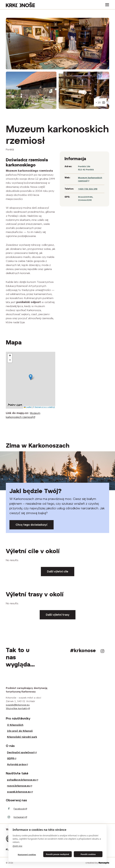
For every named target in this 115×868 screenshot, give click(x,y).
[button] (31, 377)
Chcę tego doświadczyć (32, 525)
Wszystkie (18, 708)
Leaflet (28, 407)
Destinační (22, 752)
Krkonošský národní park (22, 737)
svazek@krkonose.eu (18, 705)
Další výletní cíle (58, 571)
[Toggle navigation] (106, 5)
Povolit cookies (88, 854)
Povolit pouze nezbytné (58, 854)
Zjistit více (17, 846)
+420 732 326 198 (88, 189)
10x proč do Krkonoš (20, 731)
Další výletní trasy (58, 615)
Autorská (17, 764)
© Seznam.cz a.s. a (44, 407)
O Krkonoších (15, 725)
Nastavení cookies (27, 855)
